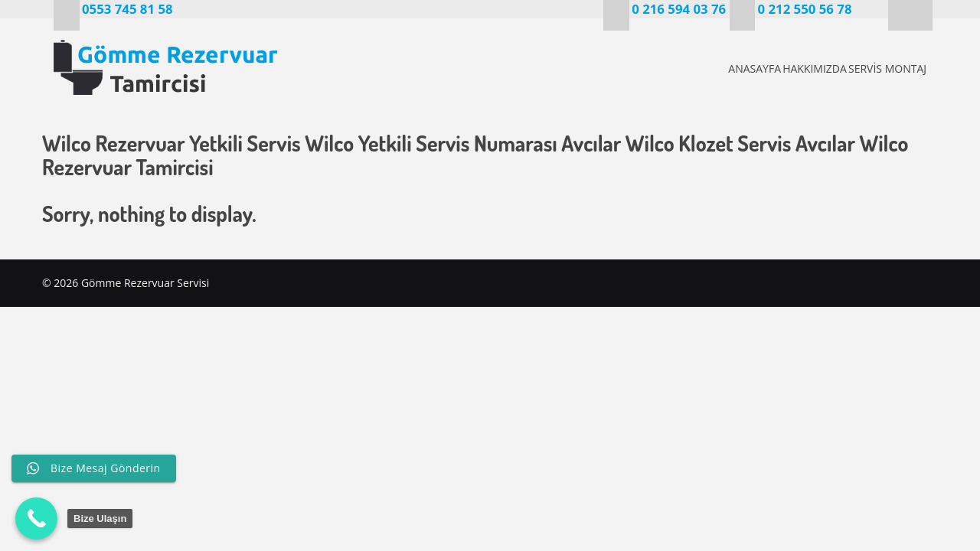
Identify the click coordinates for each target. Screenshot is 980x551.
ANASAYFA (704, 68)
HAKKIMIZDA (788, 68)
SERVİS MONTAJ (885, 68)
